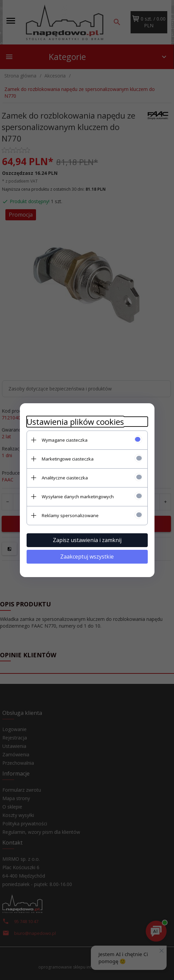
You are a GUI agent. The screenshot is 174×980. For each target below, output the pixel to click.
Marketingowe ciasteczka (68, 459)
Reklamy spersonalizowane (70, 515)
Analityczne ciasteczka (65, 478)
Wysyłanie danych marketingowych (78, 497)
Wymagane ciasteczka (65, 440)
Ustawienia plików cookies (75, 422)
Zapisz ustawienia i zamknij (87, 540)
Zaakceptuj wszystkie (87, 557)
